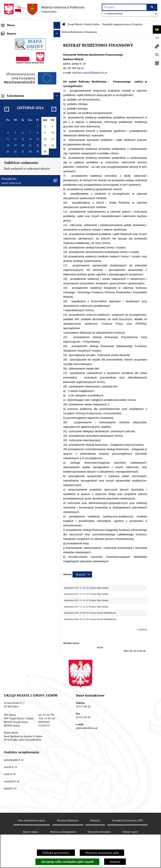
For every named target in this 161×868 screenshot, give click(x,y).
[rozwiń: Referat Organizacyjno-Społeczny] (58, 70)
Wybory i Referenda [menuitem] (14, 298)
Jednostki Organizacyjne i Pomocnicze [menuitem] (26, 263)
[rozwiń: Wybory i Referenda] (58, 298)
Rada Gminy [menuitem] (9, 249)
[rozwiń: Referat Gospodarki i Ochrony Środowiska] (58, 155)
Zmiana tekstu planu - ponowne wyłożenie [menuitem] (22, 375)
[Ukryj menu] (57, 25)
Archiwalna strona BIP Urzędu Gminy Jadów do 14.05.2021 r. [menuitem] (25, 398)
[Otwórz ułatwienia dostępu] (157, 29)
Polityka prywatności (56, 853)
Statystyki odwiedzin (99, 832)
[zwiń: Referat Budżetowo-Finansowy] (58, 79)
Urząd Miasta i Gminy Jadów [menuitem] (19, 32)
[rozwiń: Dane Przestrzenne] (58, 312)
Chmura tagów (130, 832)
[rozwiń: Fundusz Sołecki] (58, 333)
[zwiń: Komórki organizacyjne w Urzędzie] (58, 51)
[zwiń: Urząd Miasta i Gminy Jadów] (58, 32)
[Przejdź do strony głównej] (44, 9)
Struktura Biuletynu (68, 820)
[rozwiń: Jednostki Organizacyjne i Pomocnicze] (58, 263)
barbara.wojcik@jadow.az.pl (90, 73)
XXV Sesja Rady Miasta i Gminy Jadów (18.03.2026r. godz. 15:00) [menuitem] (26, 409)
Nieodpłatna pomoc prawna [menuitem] (19, 291)
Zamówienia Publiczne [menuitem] (16, 326)
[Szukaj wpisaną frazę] (152, 7)
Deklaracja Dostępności (63, 832)
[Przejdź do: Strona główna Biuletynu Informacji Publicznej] (64, 24)
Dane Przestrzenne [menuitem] (14, 312)
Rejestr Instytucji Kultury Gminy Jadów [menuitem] (27, 305)
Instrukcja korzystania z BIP (128, 820)
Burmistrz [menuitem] (8, 256)
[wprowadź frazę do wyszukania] (124, 7)
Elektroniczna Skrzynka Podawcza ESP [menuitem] (26, 270)
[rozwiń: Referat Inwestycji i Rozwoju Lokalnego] (58, 168)
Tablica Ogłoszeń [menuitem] (12, 284)
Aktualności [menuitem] (9, 242)
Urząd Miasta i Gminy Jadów (83, 24)
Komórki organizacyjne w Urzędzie (123, 24)
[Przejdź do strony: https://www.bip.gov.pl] (157, 38)
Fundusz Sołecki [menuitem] (12, 333)
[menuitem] (30, 42)
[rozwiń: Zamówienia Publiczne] (58, 326)
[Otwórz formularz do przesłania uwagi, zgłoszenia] (157, 55)
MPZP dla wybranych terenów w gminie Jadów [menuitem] (27, 387)
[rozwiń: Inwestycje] (58, 340)
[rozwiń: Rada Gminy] (58, 249)
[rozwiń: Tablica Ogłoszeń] (58, 284)
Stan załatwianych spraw (32, 820)
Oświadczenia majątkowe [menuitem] (18, 319)
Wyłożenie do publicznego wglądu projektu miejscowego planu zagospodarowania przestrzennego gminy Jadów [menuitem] (23, 360)
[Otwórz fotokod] (157, 63)
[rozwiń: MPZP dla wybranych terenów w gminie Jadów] (58, 385)
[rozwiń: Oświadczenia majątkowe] (58, 319)
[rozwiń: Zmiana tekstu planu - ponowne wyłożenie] (58, 373)
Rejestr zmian (31, 832)
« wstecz (142, 629)
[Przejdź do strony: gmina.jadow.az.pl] (157, 46)
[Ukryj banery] (57, 420)
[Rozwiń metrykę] (82, 574)
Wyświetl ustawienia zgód (102, 853)
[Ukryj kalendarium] (57, 482)
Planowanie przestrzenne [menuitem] (18, 347)
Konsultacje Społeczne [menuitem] (16, 277)
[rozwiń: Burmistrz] (58, 256)
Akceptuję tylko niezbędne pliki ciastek (67, 862)
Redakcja (95, 820)
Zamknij (115, 862)
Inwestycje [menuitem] (8, 340)
